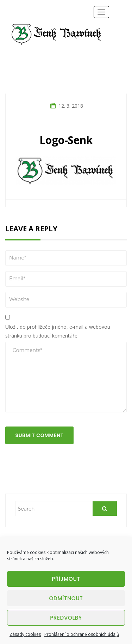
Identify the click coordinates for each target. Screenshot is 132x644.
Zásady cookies (25, 634)
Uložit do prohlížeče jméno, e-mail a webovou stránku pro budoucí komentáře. (58, 331)
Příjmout (66, 579)
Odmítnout (66, 598)
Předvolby (66, 618)
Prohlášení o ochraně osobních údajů (82, 634)
